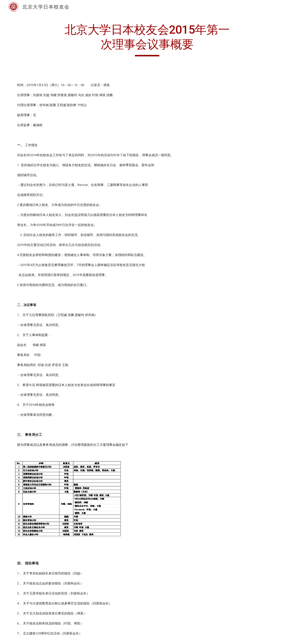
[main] (147, 39)
